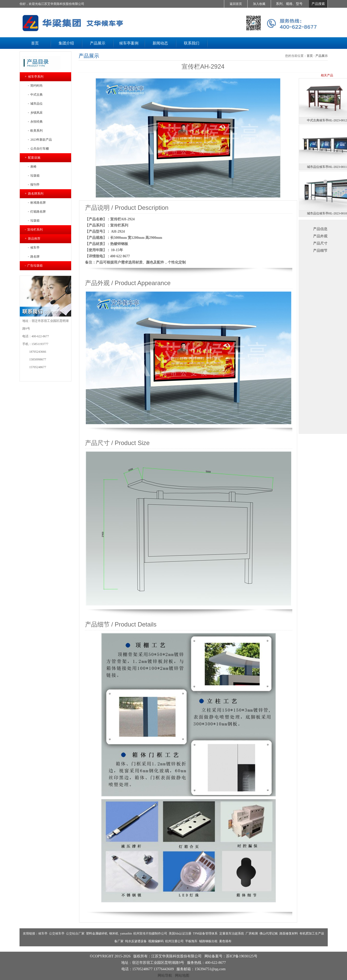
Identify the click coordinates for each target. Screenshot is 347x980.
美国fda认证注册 (180, 933)
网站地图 (182, 975)
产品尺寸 (320, 243)
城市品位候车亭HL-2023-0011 (327, 167)
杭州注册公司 (174, 941)
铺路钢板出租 (208, 941)
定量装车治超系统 (232, 933)
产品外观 (320, 236)
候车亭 (43, 933)
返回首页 (236, 4)
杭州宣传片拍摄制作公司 (150, 933)
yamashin (126, 933)
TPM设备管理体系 (205, 933)
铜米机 (114, 933)
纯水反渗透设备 (136, 941)
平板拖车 (191, 941)
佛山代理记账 (269, 933)
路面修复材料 (289, 933)
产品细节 (320, 250)
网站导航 (165, 975)
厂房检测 (252, 933)
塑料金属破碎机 (97, 933)
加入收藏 (259, 4)
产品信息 (320, 229)
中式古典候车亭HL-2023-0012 (327, 120)
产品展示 (322, 56)
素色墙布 (225, 941)
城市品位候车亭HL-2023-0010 (327, 213)
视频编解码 (156, 941)
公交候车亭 (57, 933)
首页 (310, 56)
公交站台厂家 (75, 933)
